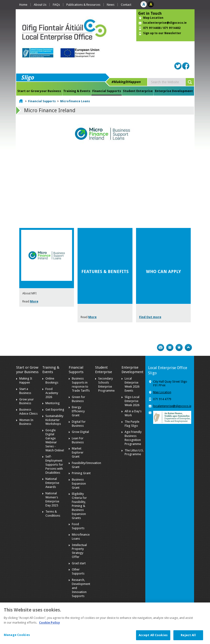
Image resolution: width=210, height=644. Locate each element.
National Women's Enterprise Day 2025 (52, 499)
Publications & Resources (83, 5)
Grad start (79, 563)
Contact (126, 5)
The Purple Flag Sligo (132, 424)
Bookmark (179, 347)
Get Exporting (55, 410)
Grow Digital (80, 432)
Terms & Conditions (53, 514)
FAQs (56, 5)
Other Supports (78, 571)
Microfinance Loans (75, 101)
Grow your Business (27, 401)
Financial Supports (107, 91)
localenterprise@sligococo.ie (165, 23)
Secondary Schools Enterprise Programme (106, 385)
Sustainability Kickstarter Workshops (54, 420)
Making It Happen (26, 380)
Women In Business (26, 422)
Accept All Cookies (153, 638)
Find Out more (150, 317)
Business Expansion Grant (79, 484)
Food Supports (78, 526)
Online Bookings (52, 380)
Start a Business (25, 391)
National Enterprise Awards (52, 483)
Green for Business (78, 399)
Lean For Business (78, 440)
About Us (40, 5)
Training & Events (77, 91)
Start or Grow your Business (39, 91)
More (34, 301)
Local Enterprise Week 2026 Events (132, 385)
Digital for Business (79, 424)
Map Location (153, 18)
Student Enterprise (138, 91)
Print (161, 347)
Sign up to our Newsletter (162, 33)
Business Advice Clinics (28, 412)
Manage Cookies (17, 638)
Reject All (188, 638)
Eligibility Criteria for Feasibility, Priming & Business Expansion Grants (79, 506)
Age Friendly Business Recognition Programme (133, 438)
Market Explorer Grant (78, 452)
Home (23, 5)
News (111, 5)
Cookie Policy (49, 625)
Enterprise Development (174, 91)
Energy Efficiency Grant (78, 411)
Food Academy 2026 (52, 393)
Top (188, 347)
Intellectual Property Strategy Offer (79, 551)
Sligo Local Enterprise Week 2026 (132, 401)
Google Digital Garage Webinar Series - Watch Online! (55, 440)
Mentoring (53, 403)
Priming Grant (81, 473)
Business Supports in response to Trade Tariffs (81, 385)
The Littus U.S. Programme (134, 452)
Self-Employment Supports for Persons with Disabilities (54, 465)
